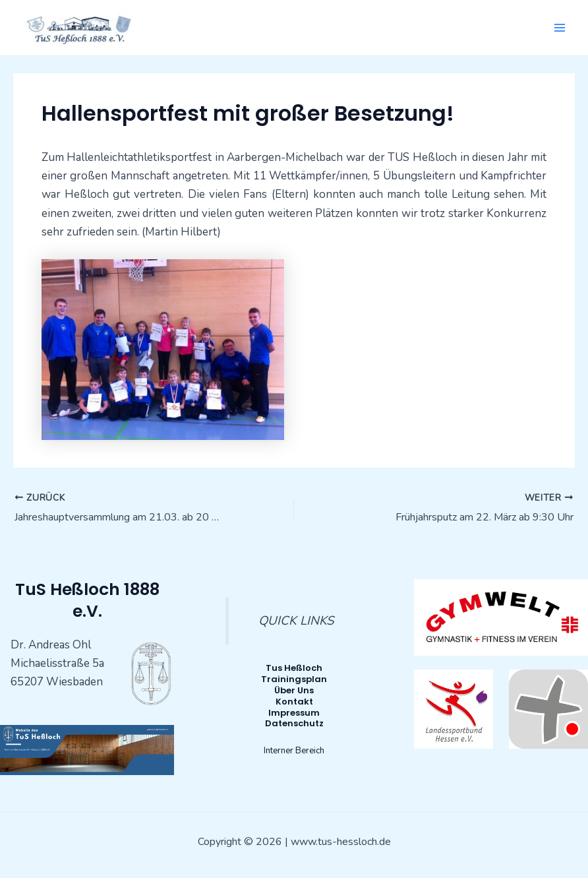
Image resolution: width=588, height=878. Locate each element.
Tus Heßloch (294, 668)
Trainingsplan (294, 679)
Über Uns (294, 690)
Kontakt (294, 702)
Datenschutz (294, 723)
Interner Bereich (294, 751)
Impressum (294, 713)
